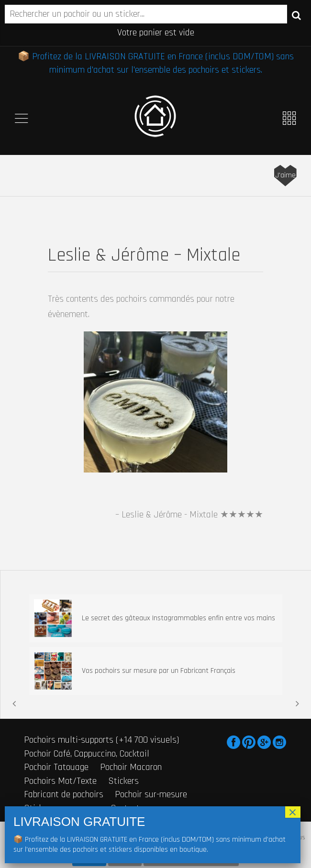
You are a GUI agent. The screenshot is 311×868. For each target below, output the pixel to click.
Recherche (296, 15)
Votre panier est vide (156, 33)
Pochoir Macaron (131, 767)
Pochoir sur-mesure (151, 794)
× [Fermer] (292, 812)
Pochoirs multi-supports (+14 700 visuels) (101, 740)
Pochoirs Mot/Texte (60, 781)
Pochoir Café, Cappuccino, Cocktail (87, 754)
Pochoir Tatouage (56, 767)
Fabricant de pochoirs (64, 794)
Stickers (123, 781)
